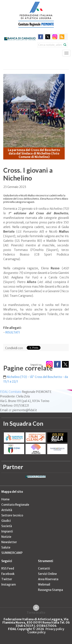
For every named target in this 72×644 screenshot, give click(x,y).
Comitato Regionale (15, 505)
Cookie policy (36, 632)
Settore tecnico (12, 515)
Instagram (9, 585)
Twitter (7, 579)
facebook (41, 37)
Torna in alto (36, 612)
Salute (6, 547)
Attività (7, 510)
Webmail (44, 585)
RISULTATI (13, 332)
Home (5, 499)
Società (7, 526)
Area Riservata (48, 579)
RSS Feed (8, 568)
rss (62, 37)
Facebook (8, 574)
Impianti (7, 531)
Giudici (6, 521)
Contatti (44, 568)
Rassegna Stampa (50, 590)
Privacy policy (55, 629)
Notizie (6, 537)
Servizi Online (47, 574)
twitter (48, 37)
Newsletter (9, 542)
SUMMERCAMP (12, 553)
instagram (55, 37)
